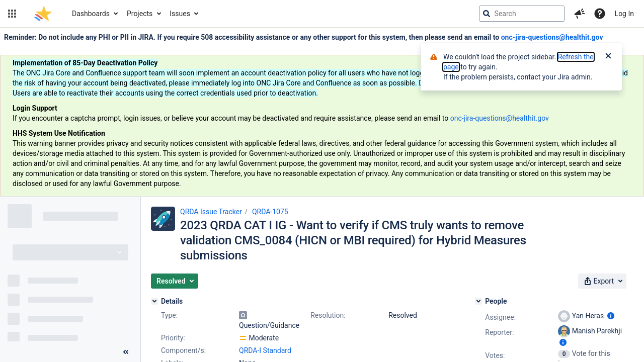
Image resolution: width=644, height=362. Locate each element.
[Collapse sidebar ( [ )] (126, 352)
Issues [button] (180, 14)
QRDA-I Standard (265, 350)
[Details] (154, 301)
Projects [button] (140, 14)
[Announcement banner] (322, 112)
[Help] (600, 14)
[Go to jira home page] (43, 14)
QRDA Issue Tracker (211, 212)
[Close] (608, 57)
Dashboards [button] (91, 14)
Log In (624, 14)
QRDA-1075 (270, 212)
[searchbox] (522, 14)
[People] (478, 301)
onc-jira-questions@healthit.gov (552, 37)
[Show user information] (611, 316)
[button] (12, 14)
